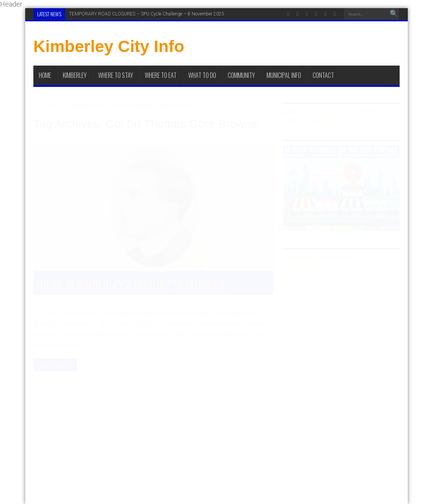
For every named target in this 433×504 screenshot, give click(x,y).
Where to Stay (116, 75)
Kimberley (75, 75)
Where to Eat (161, 75)
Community (241, 75)
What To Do (202, 75)
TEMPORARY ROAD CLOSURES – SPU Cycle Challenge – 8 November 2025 (147, 14)
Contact (323, 75)
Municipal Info (284, 75)
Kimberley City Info (109, 46)
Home (45, 75)
